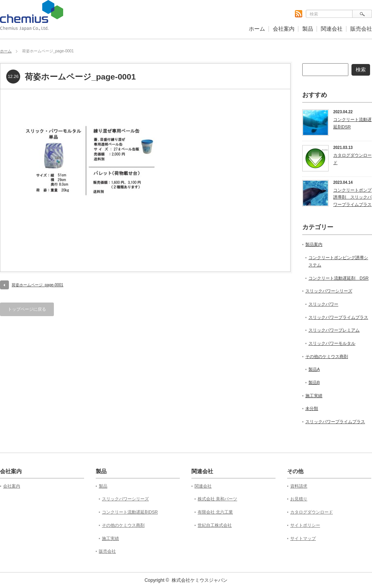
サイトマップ (303, 538)
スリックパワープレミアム (334, 330)
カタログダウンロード (352, 159)
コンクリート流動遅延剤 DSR (338, 278)
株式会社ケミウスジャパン (200, 580)
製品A (314, 369)
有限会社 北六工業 (215, 512)
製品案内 (314, 244)
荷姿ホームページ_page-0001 (37, 285)
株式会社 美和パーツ (217, 499)
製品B (314, 382)
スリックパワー (323, 304)
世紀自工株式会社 (215, 525)
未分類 (312, 408)
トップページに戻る (27, 309)
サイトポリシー (305, 525)
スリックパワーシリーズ (329, 291)
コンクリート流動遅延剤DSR (352, 123)
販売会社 (361, 29)
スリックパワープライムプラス (338, 317)
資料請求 (299, 486)
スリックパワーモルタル (332, 343)
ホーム (257, 29)
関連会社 (332, 29)
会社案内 (284, 29)
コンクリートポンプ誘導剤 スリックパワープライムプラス (352, 197)
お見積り (299, 499)
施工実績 (314, 396)
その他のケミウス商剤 (327, 356)
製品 (308, 29)
